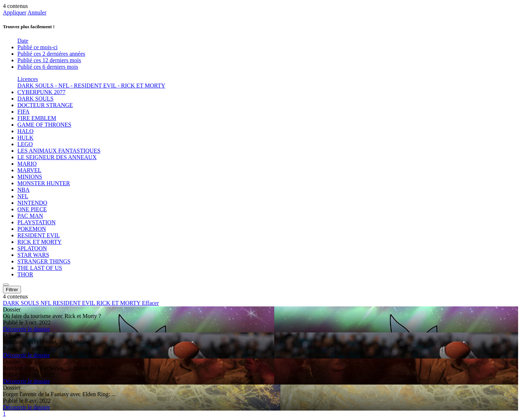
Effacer (150, 303)
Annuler (37, 12)
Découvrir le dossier (26, 329)
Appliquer (15, 12)
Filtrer (12, 290)
